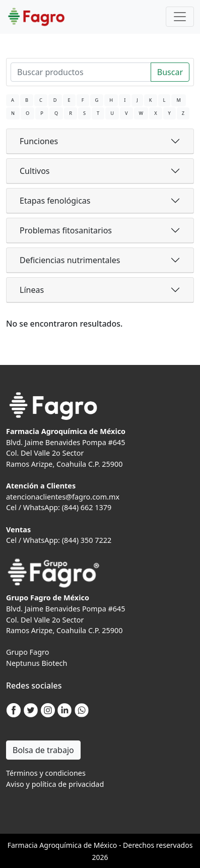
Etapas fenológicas (55, 201)
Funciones (39, 141)
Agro (47, 845)
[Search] (81, 72)
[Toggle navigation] (180, 17)
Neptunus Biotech (37, 663)
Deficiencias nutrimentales (70, 260)
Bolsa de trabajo (43, 750)
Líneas (32, 290)
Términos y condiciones (46, 773)
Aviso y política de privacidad (55, 784)
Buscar (170, 72)
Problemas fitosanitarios (66, 230)
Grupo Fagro (27, 652)
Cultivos (35, 171)
